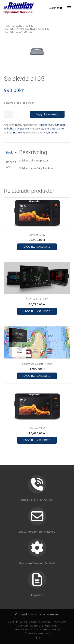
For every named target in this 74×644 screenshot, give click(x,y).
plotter (61, 128)
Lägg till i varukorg (47, 114)
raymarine (10, 132)
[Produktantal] (9, 114)
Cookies (46, 622)
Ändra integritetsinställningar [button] (37, 626)
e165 (53, 128)
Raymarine (22, 29)
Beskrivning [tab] (11, 152)
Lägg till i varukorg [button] (37, 247)
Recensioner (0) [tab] (11, 164)
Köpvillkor (61, 622)
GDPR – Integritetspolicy (23, 622)
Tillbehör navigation (16, 128)
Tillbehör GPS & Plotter (52, 125)
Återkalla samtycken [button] (37, 633)
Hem (6, 26)
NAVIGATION (17, 26)
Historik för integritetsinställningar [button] (37, 629)
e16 (47, 128)
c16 (41, 128)
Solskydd (23, 132)
